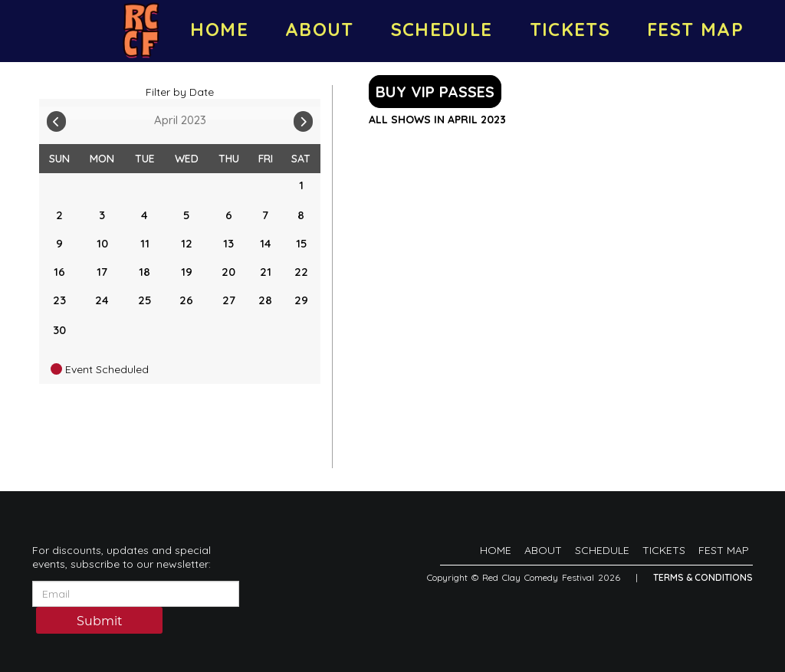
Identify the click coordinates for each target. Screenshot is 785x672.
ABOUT (320, 29)
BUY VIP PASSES (435, 92)
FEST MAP (695, 29)
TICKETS (570, 29)
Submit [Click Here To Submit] (100, 621)
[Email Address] (136, 594)
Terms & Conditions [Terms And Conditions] (703, 577)
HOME (219, 29)
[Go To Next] (303, 118)
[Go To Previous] (56, 118)
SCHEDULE (442, 29)
